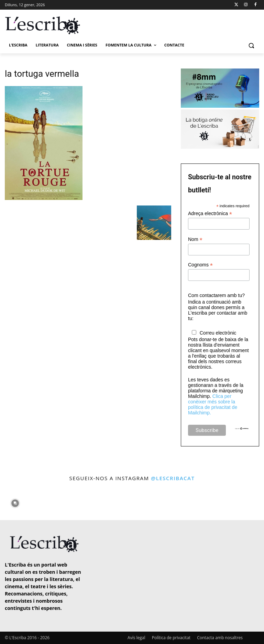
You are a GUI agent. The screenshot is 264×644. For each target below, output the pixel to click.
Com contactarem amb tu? (216, 295)
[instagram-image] (15, 502)
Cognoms (200, 265)
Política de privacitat (171, 638)
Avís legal (136, 638)
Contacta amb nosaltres (220, 638)
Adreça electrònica (210, 214)
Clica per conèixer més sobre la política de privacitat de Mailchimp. (213, 404)
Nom (195, 239)
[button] (251, 45)
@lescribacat (173, 478)
